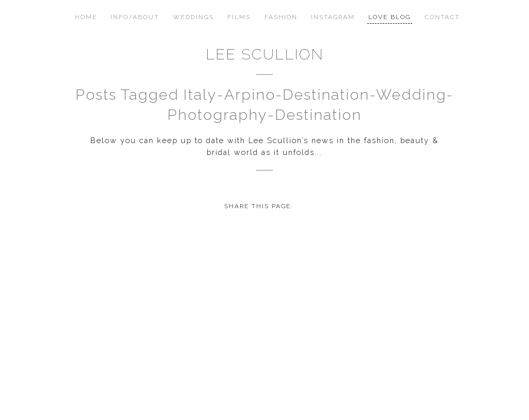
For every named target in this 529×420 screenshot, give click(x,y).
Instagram (333, 17)
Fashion (281, 17)
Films (239, 17)
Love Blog (390, 17)
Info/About (135, 17)
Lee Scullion (265, 54)
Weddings (193, 17)
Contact (442, 17)
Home (86, 17)
